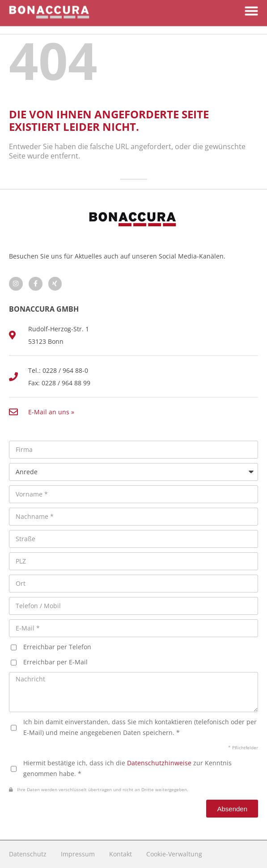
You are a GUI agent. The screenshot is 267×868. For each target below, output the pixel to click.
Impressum (78, 854)
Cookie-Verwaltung (174, 854)
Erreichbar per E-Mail (55, 662)
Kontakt (121, 854)
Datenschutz (28, 854)
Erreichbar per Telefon (57, 647)
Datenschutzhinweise (159, 763)
